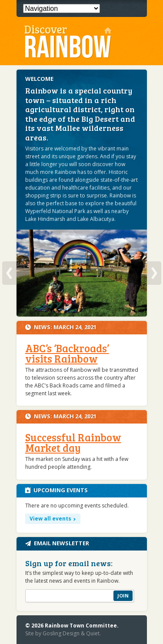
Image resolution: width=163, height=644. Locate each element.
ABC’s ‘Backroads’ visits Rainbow (67, 353)
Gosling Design (61, 633)
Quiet (93, 633)
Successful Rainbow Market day (73, 442)
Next (154, 273)
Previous (9, 273)
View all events (50, 519)
